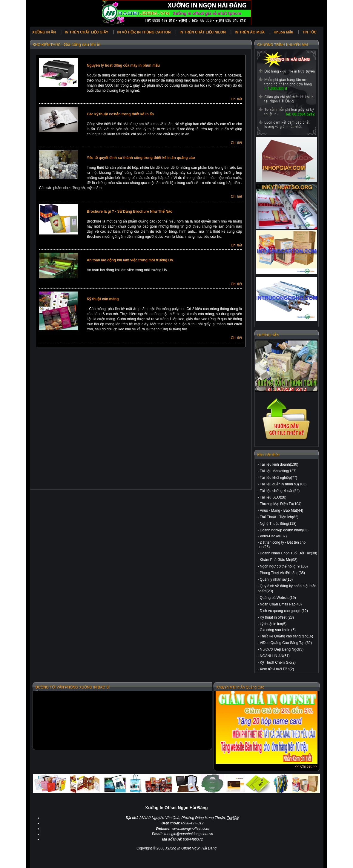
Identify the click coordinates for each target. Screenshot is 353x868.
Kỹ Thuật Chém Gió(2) (278, 662)
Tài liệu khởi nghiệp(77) (279, 478)
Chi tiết (237, 99)
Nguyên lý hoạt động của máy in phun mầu (123, 65)
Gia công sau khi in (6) (278, 630)
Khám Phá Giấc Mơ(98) (279, 560)
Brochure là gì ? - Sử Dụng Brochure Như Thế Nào (130, 211)
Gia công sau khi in (82, 45)
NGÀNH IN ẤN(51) (275, 656)
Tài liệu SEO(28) (273, 497)
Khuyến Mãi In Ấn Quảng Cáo (240, 687)
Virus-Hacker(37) (273, 536)
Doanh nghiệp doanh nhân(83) (284, 530)
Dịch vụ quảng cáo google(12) (284, 611)
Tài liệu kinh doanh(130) (279, 464)
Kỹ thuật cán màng (103, 299)
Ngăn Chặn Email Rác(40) (281, 604)
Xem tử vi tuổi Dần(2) (277, 669)
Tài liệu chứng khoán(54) (280, 491)
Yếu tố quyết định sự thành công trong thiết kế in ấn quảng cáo (141, 158)
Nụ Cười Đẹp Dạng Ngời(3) (282, 649)
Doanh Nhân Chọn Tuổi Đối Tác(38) (288, 553)
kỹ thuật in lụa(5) (273, 624)
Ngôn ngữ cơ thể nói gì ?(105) (284, 566)
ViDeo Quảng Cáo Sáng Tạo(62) (286, 643)
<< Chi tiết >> (306, 766)
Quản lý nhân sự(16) (276, 579)
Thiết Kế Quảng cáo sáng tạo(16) (287, 636)
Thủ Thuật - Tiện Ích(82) (279, 517)
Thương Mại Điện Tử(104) (281, 504)
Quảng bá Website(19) (278, 598)
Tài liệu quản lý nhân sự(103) (283, 484)
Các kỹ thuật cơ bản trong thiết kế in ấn (121, 114)
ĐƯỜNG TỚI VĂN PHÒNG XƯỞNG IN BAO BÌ (73, 687)
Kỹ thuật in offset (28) (277, 617)
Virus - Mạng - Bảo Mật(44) (281, 510)
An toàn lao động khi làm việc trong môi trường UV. (131, 260)
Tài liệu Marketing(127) (278, 471)
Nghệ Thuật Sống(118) (278, 524)
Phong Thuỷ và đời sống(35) (282, 573)
